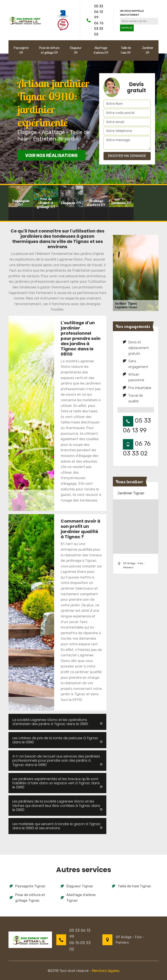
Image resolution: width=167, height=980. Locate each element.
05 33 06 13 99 (99, 12)
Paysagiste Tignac (28, 886)
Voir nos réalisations (51, 156)
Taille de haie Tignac (132, 886)
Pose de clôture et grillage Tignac (27, 898)
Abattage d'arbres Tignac (78, 898)
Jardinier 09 (148, 50)
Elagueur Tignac (77, 886)
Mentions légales (106, 971)
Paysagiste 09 (21, 50)
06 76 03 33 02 (99, 29)
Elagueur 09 (76, 50)
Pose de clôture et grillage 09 (49, 50)
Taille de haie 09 (126, 50)
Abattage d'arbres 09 (101, 50)
